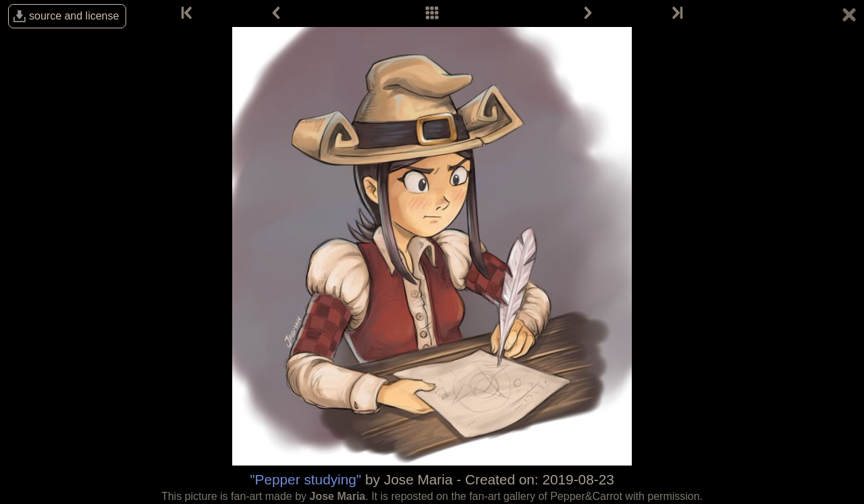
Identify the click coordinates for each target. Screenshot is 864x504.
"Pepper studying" (305, 479)
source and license (74, 16)
